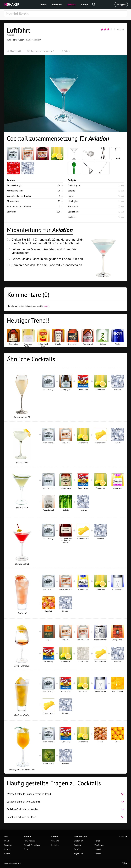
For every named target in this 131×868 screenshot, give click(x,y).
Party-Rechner (30, 841)
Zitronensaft (13, 201)
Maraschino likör (15, 191)
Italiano (98, 854)
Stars (26, 849)
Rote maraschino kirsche (19, 206)
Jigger (71, 196)
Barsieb (71, 191)
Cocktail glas (74, 185)
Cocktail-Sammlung (32, 845)
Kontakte (55, 845)
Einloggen (121, 4)
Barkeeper (57, 5)
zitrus (15, 40)
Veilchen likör (19, 196)
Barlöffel (72, 217)
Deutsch (77, 845)
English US (78, 854)
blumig (29, 40)
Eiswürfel (11, 212)
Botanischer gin (15, 185)
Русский (98, 849)
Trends (43, 5)
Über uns (55, 841)
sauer (22, 40)
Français (98, 841)
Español (77, 849)
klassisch (37, 40)
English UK (79, 841)
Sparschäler (73, 212)
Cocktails (71, 5)
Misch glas (73, 201)
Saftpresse (73, 206)
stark (9, 40)
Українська (99, 845)
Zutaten (85, 5)
